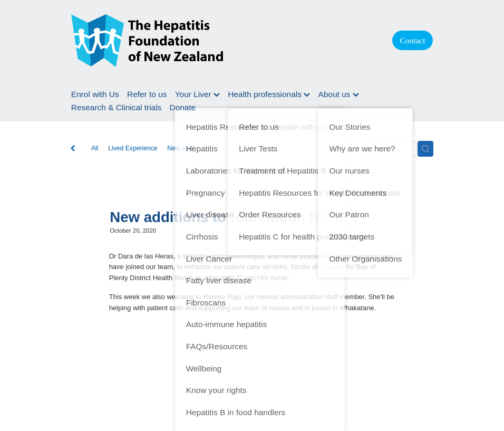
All (95, 148)
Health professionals (269, 94)
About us (338, 94)
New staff (181, 148)
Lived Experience (133, 148)
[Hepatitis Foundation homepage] (221, 41)
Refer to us (147, 94)
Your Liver (197, 94)
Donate (183, 107)
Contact (413, 40)
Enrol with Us (95, 94)
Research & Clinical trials (116, 107)
